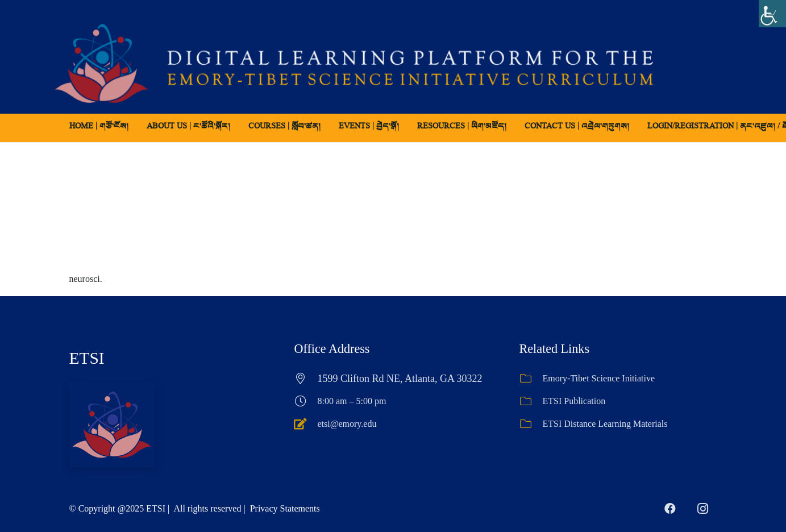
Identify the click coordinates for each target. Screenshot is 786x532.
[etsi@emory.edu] (306, 424)
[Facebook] (670, 509)
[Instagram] (703, 509)
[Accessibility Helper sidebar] (772, 14)
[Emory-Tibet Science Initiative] (531, 379)
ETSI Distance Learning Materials (605, 424)
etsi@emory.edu (347, 424)
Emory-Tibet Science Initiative (599, 378)
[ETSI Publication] (531, 401)
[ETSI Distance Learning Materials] (531, 424)
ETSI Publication (574, 401)
